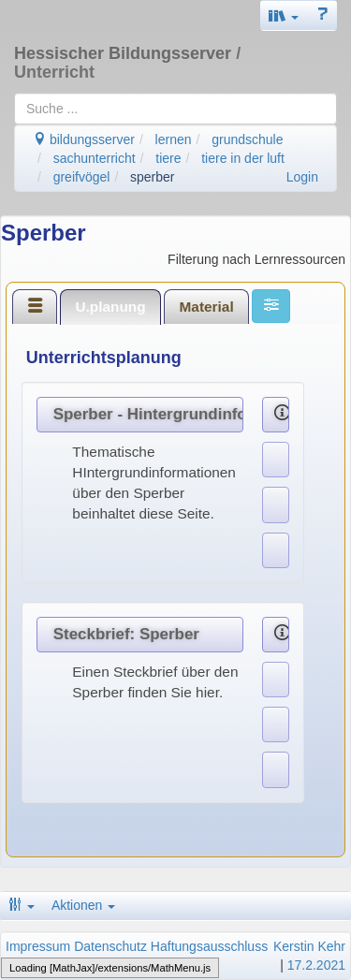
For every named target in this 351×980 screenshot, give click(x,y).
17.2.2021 (316, 965)
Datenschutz (110, 946)
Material (207, 307)
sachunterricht (95, 158)
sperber (152, 177)
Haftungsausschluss (209, 946)
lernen (174, 139)
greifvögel (82, 177)
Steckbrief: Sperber (126, 634)
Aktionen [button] (83, 905)
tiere (168, 158)
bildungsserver (84, 139)
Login (302, 177)
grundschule (247, 139)
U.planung (110, 307)
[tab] (35, 306)
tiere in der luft (243, 158)
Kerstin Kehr (309, 946)
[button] (284, 15)
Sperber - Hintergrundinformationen (149, 414)
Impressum (38, 946)
